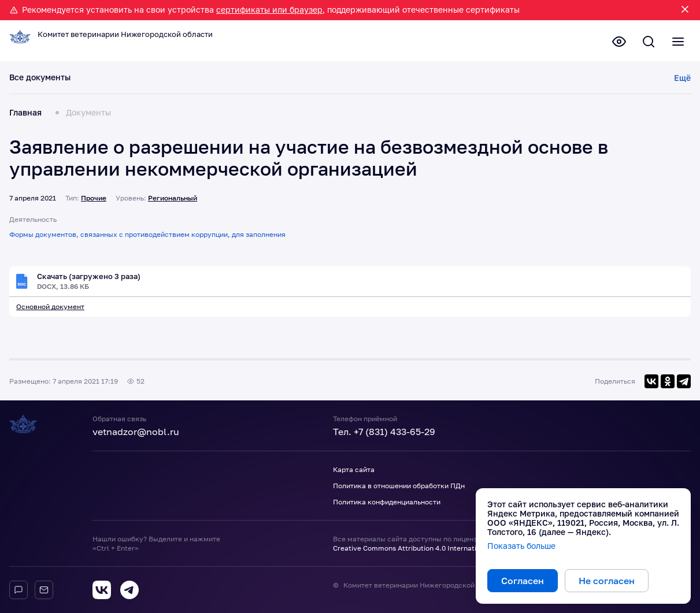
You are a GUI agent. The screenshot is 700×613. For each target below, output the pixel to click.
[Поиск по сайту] (645, 43)
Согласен (523, 581)
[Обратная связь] (44, 590)
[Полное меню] (677, 43)
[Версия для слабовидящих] (612, 43)
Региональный (173, 200)
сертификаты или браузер (269, 10)
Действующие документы (135, 80)
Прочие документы (601, 80)
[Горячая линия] (18, 590)
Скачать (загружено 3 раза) (93, 279)
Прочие (94, 200)
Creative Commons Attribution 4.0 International (412, 548)
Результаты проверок (422, 80)
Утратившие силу (514, 80)
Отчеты (352, 80)
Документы (88, 116)
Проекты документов (242, 80)
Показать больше (521, 546)
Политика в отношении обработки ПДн (399, 486)
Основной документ (50, 310)
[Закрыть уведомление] (685, 10)
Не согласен (607, 581)
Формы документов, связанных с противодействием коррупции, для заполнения (147, 237)
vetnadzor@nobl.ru (136, 432)
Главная (25, 116)
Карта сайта (354, 470)
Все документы (40, 80)
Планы (311, 80)
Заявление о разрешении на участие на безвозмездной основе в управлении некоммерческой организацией (309, 161)
